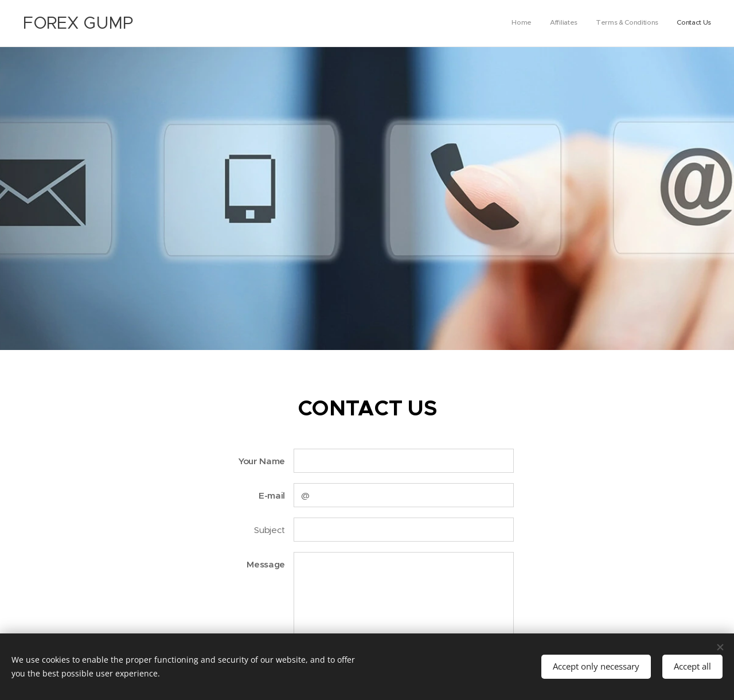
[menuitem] (659, 24)
